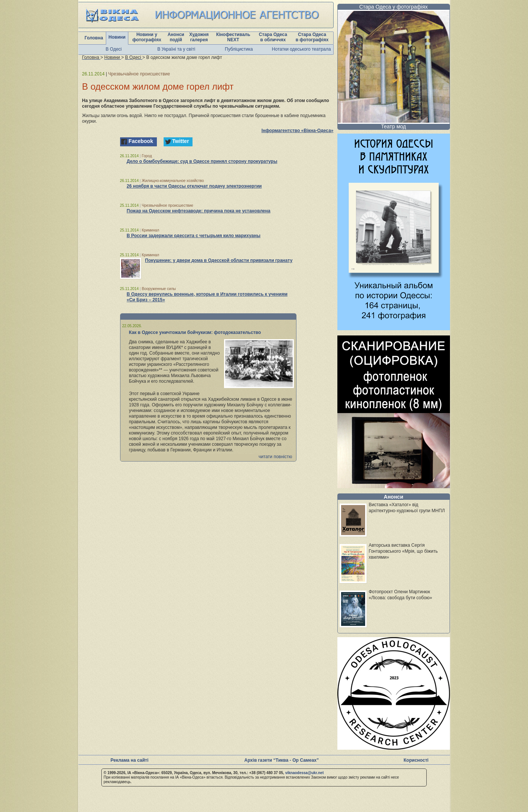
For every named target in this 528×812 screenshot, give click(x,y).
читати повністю (275, 457)
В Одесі (114, 49)
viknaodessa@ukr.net (305, 773)
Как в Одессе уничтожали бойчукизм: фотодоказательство (195, 332)
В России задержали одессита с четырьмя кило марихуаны (194, 236)
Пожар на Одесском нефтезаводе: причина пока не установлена (199, 211)
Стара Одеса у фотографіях (393, 7)
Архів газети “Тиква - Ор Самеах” (281, 760)
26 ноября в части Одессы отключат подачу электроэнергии (194, 186)
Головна (94, 38)
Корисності (416, 760)
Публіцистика (239, 49)
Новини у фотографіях (147, 37)
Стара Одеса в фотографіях (312, 37)
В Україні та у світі (176, 49)
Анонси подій (176, 37)
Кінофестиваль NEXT (233, 37)
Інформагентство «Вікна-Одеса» (298, 131)
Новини (117, 37)
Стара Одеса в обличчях (273, 37)
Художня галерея (199, 37)
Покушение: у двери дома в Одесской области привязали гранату (219, 260)
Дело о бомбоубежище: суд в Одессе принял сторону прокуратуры (202, 161)
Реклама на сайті (130, 760)
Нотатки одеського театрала (302, 49)
